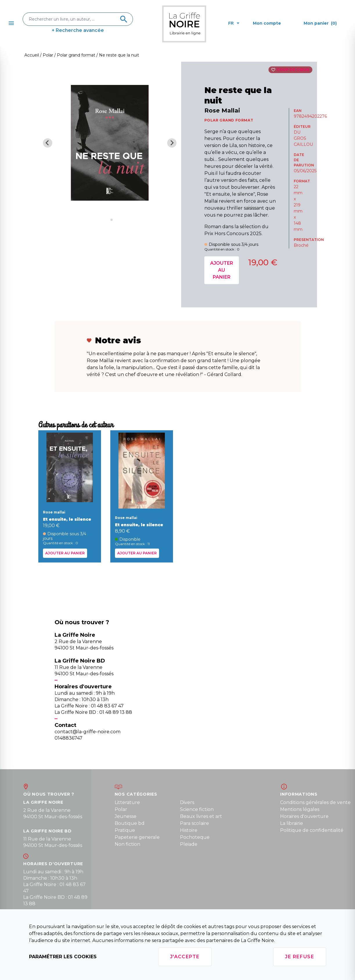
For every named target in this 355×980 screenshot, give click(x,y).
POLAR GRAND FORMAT (229, 120)
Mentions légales (300, 809)
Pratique (125, 830)
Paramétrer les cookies (63, 957)
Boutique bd (130, 823)
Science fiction (197, 809)
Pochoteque (195, 837)
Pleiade (189, 844)
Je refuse (300, 957)
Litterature (127, 802)
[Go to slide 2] (111, 220)
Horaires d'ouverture (304, 816)
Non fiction (127, 844)
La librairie (292, 823)
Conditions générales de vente (315, 802)
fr (234, 23)
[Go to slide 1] (108, 220)
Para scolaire (194, 823)
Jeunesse (126, 816)
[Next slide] (172, 143)
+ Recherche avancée (78, 30)
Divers (187, 802)
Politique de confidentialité (312, 830)
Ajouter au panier (222, 270)
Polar (121, 809)
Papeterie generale (137, 837)
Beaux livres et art (201, 816)
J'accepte (185, 957)
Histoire (189, 830)
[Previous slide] (48, 143)
